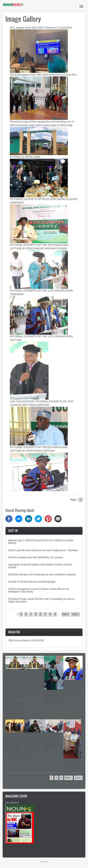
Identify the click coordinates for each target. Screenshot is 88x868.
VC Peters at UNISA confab (25, 157)
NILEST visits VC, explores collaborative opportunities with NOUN (52, 741)
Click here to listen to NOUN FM (26, 640)
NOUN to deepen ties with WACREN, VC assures (36, 557)
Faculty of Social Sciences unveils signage (32, 582)
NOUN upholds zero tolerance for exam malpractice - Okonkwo (43, 550)
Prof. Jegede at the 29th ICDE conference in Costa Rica (41, 28)
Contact (44, 862)
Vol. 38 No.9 (12, 803)
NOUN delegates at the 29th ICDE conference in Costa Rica (43, 75)
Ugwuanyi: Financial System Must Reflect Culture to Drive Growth (40, 566)
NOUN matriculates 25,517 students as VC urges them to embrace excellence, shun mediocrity (34, 682)
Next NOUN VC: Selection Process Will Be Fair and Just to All (72, 689)
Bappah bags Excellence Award (71, 764)
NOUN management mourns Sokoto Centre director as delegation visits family (39, 590)
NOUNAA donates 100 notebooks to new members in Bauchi (42, 575)
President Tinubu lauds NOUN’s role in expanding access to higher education (41, 600)
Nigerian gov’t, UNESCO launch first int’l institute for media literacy (41, 542)
